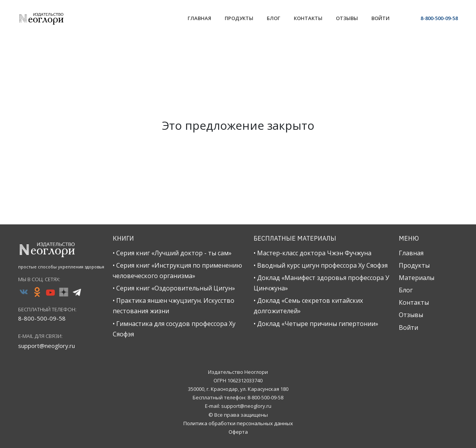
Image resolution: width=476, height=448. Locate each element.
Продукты (414, 265)
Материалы (417, 278)
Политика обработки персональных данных (238, 423)
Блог (406, 290)
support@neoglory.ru (47, 346)
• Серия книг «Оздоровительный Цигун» (174, 288)
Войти (408, 328)
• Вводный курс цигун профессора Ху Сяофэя (321, 265)
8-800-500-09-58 (439, 18)
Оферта (238, 432)
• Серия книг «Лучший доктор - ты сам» (172, 253)
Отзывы (411, 315)
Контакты (414, 302)
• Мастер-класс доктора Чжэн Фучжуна (313, 253)
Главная (411, 253)
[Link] (199, 19)
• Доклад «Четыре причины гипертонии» (316, 324)
